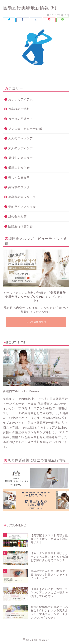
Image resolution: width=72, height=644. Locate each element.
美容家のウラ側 (19, 187)
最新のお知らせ (19, 168)
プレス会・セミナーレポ (25, 129)
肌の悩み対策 (17, 216)
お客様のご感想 (19, 109)
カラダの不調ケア (21, 119)
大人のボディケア (21, 148)
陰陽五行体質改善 (21, 226)
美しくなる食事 (19, 177)
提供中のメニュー (21, 158)
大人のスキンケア (21, 138)
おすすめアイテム (21, 99)
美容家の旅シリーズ (22, 197)
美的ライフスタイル (22, 207)
